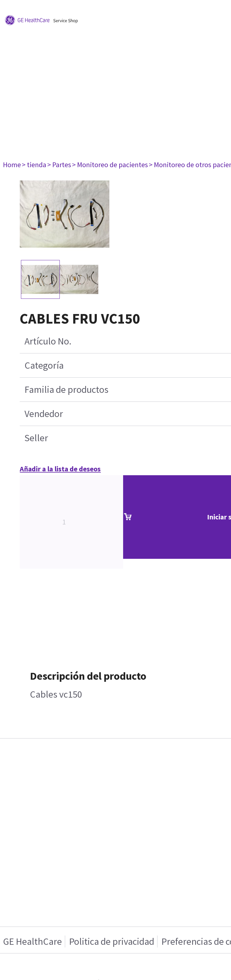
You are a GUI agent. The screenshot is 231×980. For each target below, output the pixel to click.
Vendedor (44, 414)
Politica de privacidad (112, 941)
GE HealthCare (32, 941)
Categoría (44, 365)
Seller (36, 438)
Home (12, 165)
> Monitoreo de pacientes (110, 165)
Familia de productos (66, 390)
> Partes (59, 165)
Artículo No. (48, 341)
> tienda (34, 165)
